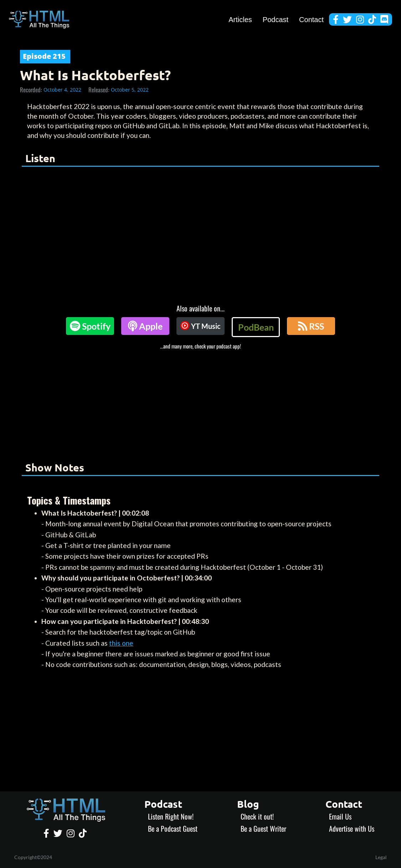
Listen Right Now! (171, 816)
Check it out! (257, 816)
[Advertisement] (200, 403)
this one (121, 643)
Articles (240, 20)
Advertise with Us (352, 828)
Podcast (276, 20)
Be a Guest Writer (263, 828)
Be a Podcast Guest (173, 828)
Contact (311, 20)
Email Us (340, 816)
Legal (381, 857)
